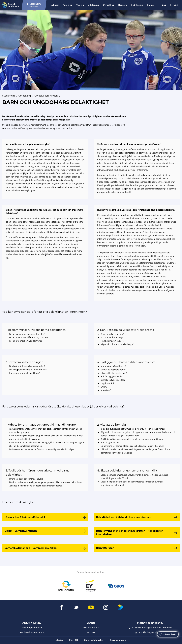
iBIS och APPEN (91, 628)
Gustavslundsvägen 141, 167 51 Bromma (152, 628)
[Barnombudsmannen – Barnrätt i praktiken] (45, 548)
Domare (123, 5)
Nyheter (55, 5)
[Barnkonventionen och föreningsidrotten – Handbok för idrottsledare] (137, 533)
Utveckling (109, 5)
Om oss (151, 5)
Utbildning (93, 5)
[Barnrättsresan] (137, 548)
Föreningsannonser (32, 628)
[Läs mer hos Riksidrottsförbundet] (45, 517)
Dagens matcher (119, 640)
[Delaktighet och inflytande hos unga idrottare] (137, 517)
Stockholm (9, 96)
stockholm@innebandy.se (152, 633)
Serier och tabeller (94, 640)
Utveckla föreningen (46, 96)
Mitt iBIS (74, 640)
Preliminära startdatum (32, 633)
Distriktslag (137, 5)
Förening (68, 5)
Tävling (80, 5)
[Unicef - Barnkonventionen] (45, 531)
